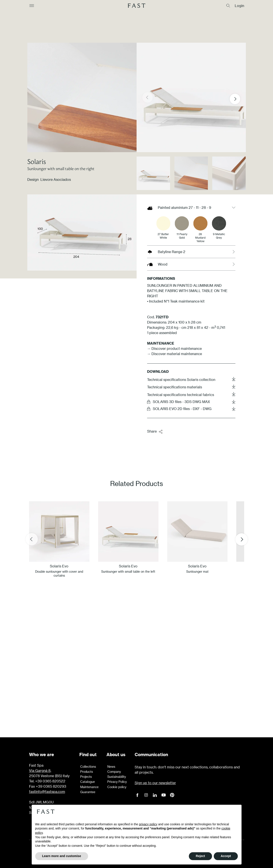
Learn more (137, 697)
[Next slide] (242, 539)
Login (239, 6)
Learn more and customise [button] (62, 856)
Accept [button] (226, 856)
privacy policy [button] (148, 824)
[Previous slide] (32, 539)
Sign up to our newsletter (155, 783)
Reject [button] (200, 856)
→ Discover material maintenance (175, 354)
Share (155, 431)
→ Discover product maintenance (174, 348)
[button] (238, 99)
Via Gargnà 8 (40, 770)
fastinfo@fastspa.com (47, 791)
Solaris (37, 161)
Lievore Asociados (56, 179)
